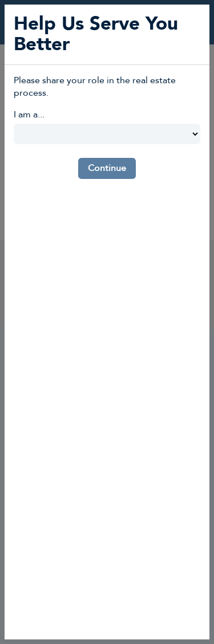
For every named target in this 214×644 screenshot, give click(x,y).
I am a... (29, 115)
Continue (107, 168)
